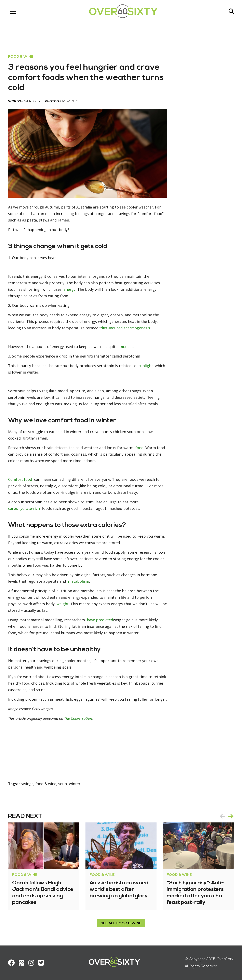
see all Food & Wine (121, 923)
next (231, 816)
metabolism (79, 581)
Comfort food (20, 479)
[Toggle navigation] (13, 11)
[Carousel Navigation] (227, 816)
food (139, 448)
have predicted (100, 620)
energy (70, 289)
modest (126, 347)
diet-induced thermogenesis (125, 328)
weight (63, 604)
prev (223, 816)
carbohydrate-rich (24, 508)
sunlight (146, 366)
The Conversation (78, 718)
